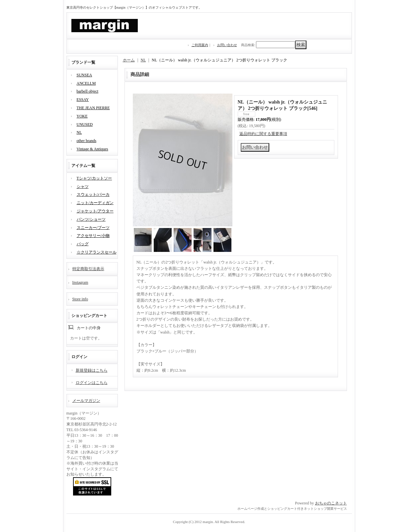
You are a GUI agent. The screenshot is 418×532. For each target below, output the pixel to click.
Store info (80, 299)
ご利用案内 (200, 45)
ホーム (129, 60)
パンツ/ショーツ (91, 219)
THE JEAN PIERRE (93, 108)
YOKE (82, 116)
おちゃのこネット (331, 503)
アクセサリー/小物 (93, 236)
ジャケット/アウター (95, 211)
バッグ (83, 244)
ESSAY (83, 100)
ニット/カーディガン (95, 203)
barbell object (88, 91)
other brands (87, 141)
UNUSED (85, 124)
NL (79, 132)
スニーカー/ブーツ (93, 228)
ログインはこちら (92, 383)
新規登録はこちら (92, 370)
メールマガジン (86, 401)
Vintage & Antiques (92, 149)
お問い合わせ (227, 45)
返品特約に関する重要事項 (263, 134)
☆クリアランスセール (97, 252)
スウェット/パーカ (93, 194)
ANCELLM (86, 83)
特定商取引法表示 (88, 269)
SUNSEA (84, 75)
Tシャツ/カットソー (94, 178)
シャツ (83, 187)
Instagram (80, 282)
